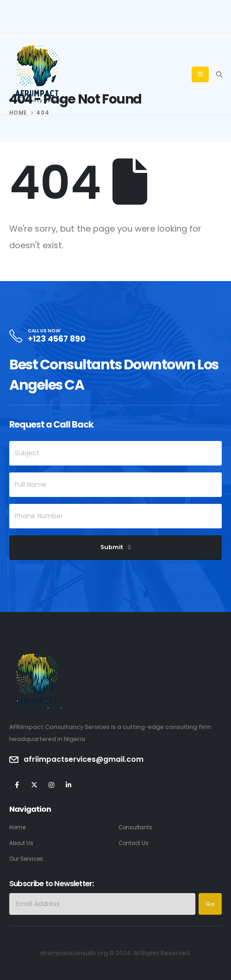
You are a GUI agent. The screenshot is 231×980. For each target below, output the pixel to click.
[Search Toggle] (219, 74)
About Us (21, 843)
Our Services (26, 859)
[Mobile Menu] (200, 74)
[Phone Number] (115, 516)
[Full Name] (115, 485)
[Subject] (115, 453)
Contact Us (134, 843)
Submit (112, 547)
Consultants (135, 827)
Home (17, 827)
